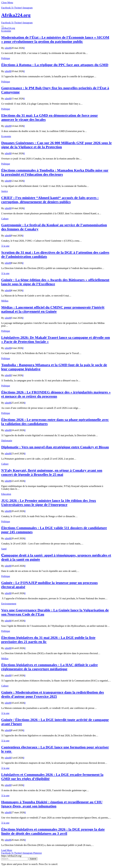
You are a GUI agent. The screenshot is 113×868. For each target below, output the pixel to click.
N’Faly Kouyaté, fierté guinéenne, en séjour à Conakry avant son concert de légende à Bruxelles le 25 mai (52, 472)
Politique (6, 58)
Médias (5, 301)
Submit (33, 859)
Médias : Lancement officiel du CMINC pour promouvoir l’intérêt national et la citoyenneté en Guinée (53, 309)
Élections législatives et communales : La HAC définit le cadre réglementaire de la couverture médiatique (50, 667)
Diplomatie (7, 441)
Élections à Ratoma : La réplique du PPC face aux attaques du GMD (55, 65)
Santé (4, 549)
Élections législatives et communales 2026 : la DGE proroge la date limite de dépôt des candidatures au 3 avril (53, 831)
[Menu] (2, 26)
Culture (5, 219)
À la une (5, 246)
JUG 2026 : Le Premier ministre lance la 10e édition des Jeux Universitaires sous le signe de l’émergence (49, 503)
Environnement (9, 604)
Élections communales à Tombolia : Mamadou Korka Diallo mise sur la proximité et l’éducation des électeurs (55, 172)
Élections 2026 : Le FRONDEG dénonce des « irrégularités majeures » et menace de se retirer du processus (56, 394)
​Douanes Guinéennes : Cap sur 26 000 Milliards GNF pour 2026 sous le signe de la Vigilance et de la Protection (56, 145)
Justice (5, 191)
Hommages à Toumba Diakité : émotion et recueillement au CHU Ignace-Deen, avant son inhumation (52, 804)
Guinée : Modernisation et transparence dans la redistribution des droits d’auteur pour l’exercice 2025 (53, 694)
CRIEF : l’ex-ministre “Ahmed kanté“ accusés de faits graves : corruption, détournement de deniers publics (50, 200)
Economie (6, 31)
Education (6, 494)
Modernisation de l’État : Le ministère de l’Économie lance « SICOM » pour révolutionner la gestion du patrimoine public (55, 39)
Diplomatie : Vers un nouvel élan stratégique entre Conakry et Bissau (55, 447)
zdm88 (8, 48)
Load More (7, 850)
